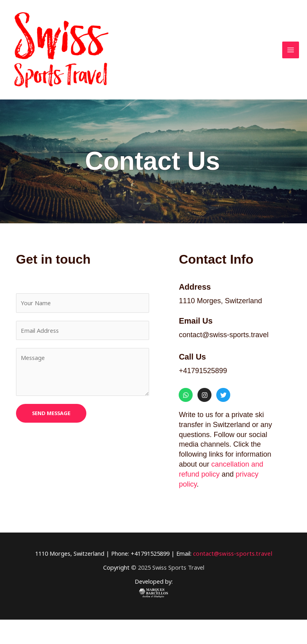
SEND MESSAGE (51, 437)
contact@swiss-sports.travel (233, 578)
